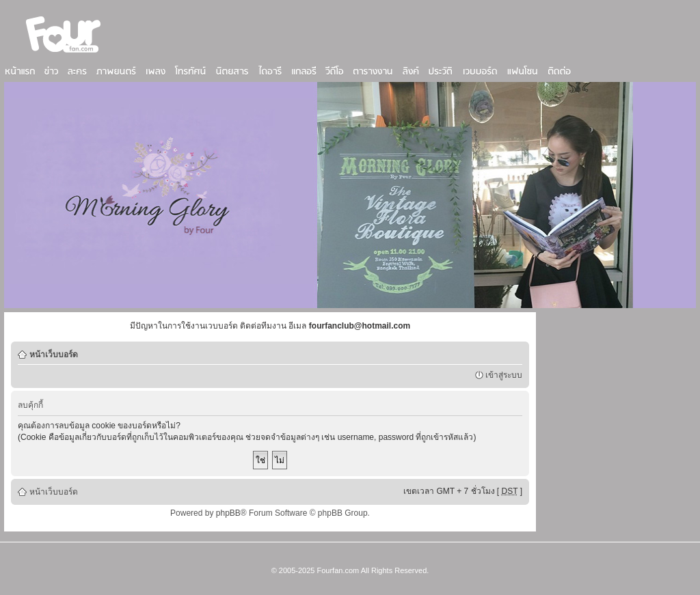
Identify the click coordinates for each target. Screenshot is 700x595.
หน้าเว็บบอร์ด (54, 355)
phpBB (228, 513)
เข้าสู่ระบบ (504, 375)
